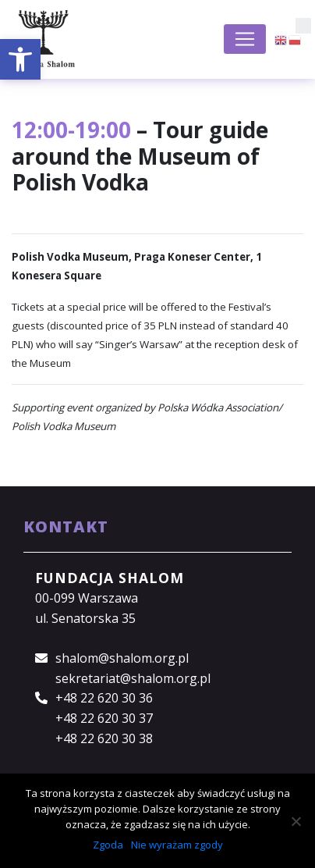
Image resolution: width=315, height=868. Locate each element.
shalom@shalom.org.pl (122, 658)
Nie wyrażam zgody (177, 845)
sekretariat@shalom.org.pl (133, 678)
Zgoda (108, 845)
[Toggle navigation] (245, 39)
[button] (20, 59)
